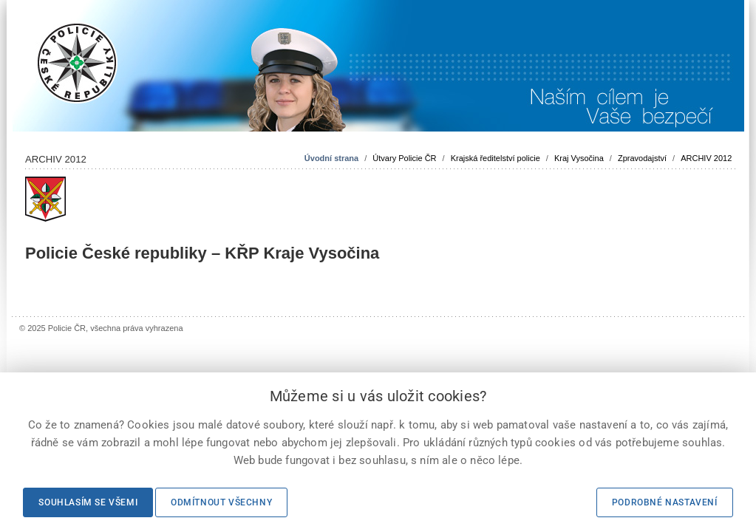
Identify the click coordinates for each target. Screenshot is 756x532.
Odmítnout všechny (221, 502)
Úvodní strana (331, 158)
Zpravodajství (642, 158)
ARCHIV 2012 (706, 158)
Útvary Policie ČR (404, 158)
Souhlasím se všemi (88, 502)
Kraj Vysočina (579, 158)
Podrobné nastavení (665, 502)
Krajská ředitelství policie (496, 158)
